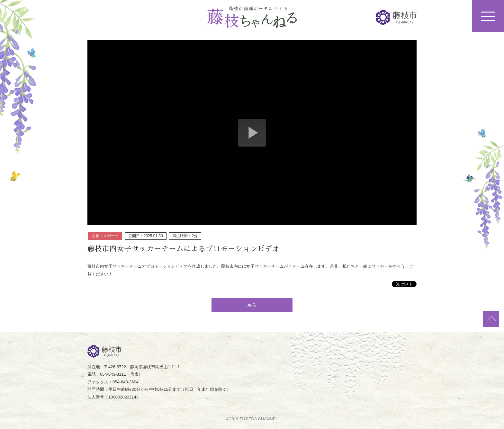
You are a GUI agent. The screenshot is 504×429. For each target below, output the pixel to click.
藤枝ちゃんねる (252, 17)
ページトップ (491, 319)
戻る (252, 305)
